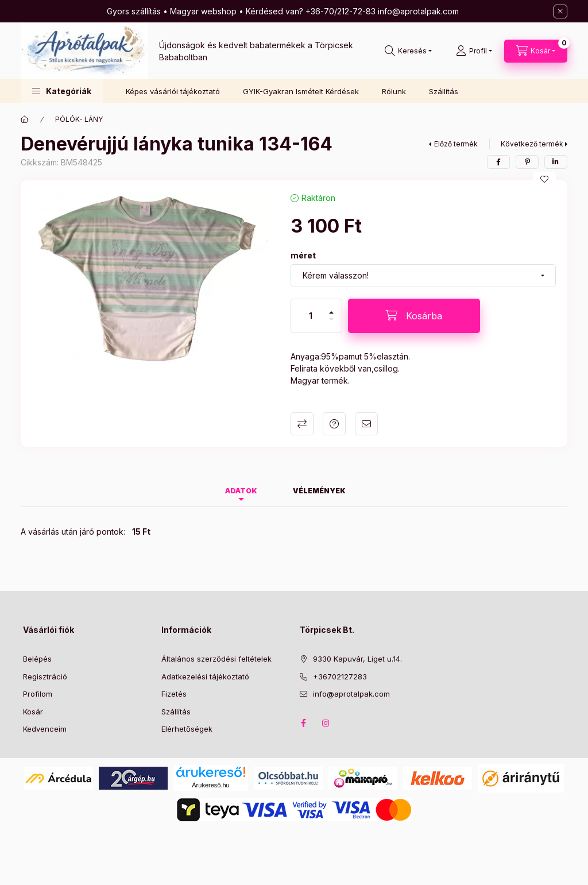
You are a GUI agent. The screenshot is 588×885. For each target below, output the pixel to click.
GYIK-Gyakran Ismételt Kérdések (301, 91)
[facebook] (498, 162)
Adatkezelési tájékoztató (205, 677)
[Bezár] (560, 11)
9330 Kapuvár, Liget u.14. (357, 659)
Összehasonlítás (302, 424)
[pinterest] (527, 162)
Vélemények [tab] (319, 491)
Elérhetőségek (187, 729)
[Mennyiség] (311, 316)
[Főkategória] (25, 119)
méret (303, 255)
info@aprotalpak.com (351, 694)
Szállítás (444, 91)
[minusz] (331, 324)
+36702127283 (340, 677)
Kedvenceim (45, 729)
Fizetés (174, 694)
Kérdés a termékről (334, 424)
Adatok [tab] (241, 491)
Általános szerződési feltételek (216, 659)
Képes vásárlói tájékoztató (173, 91)
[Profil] (474, 51)
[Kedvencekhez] (544, 179)
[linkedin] (556, 162)
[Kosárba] (414, 316)
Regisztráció (45, 677)
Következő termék (532, 144)
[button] (62, 91)
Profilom (38, 694)
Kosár (33, 712)
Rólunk (394, 91)
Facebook (303, 723)
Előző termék (456, 144)
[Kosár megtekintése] (536, 51)
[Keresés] (408, 51)
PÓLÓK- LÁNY (79, 119)
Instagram (326, 723)
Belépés (37, 659)
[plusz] (331, 308)
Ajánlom (366, 424)
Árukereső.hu (210, 785)
